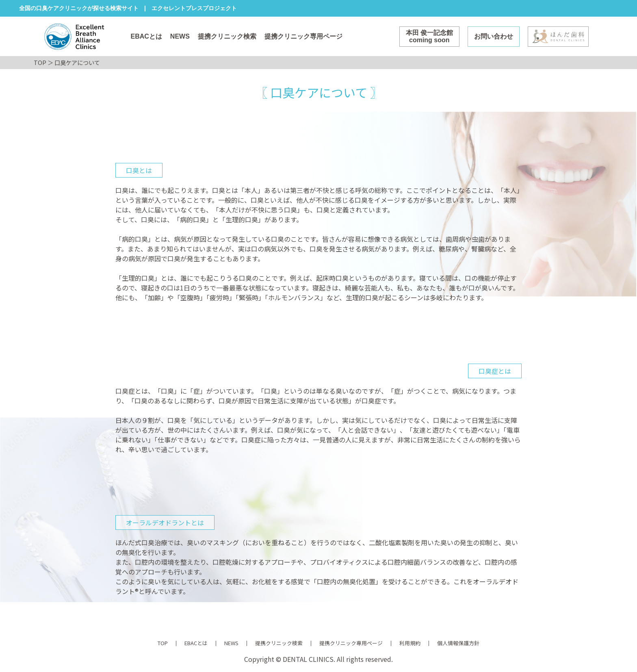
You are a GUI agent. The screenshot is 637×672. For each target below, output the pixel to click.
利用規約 (410, 643)
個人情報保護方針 (458, 643)
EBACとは (146, 36)
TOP (40, 62)
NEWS (180, 36)
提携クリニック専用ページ (303, 36)
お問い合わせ (494, 36)
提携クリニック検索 (227, 36)
